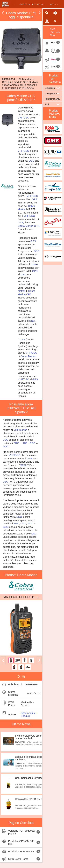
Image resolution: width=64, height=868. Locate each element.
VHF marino (20, 430)
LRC (24, 443)
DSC (32, 161)
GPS (35, 199)
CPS (37, 226)
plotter (35, 264)
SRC (16, 443)
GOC (6, 446)
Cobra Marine (26, 226)
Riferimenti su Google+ (28, 714)
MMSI (23, 465)
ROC (33, 443)
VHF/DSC (23, 118)
